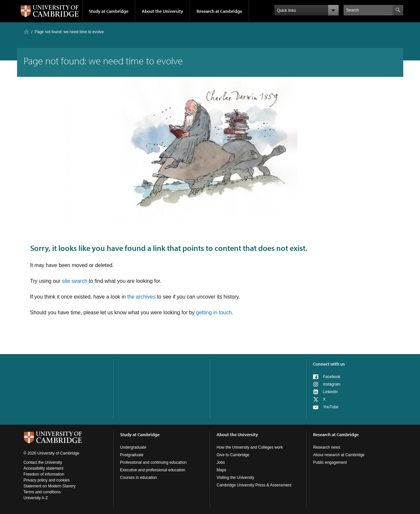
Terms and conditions (42, 492)
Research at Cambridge (219, 11)
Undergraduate (133, 447)
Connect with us (329, 364)
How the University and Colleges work (250, 447)
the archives (141, 297)
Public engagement (330, 462)
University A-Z (36, 498)
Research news (327, 447)
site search (75, 281)
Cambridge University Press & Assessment (254, 485)
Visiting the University (235, 478)
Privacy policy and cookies (47, 480)
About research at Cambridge (339, 455)
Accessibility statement (43, 468)
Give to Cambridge (233, 455)
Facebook (332, 377)
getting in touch (214, 313)
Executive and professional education (153, 470)
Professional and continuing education (153, 462)
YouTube (331, 407)
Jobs (221, 462)
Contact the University (43, 462)
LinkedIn (330, 392)
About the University (162, 11)
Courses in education (139, 478)
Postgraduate (132, 455)
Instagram (332, 384)
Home (26, 32)
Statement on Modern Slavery (50, 486)
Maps (221, 470)
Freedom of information (44, 474)
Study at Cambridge (109, 11)
